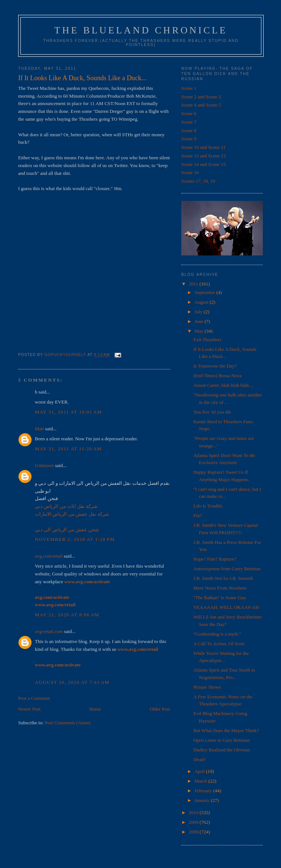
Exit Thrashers (207, 340)
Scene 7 (189, 122)
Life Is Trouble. (208, 506)
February (204, 791)
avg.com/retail (49, 556)
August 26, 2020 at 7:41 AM (72, 682)
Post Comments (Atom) (68, 723)
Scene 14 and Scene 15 (204, 164)
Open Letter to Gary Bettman (221, 740)
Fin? (197, 515)
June (200, 321)
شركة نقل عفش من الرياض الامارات (72, 514)
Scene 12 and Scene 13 (204, 156)
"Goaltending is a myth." (217, 634)
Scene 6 (189, 113)
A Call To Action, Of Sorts (219, 644)
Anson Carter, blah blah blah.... (223, 385)
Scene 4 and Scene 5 (201, 105)
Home (95, 709)
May (200, 331)
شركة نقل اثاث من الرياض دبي (66, 506)
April (200, 771)
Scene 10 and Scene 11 (203, 147)
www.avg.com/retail (55, 605)
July (199, 312)
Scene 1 (189, 88)
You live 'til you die (212, 412)
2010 (194, 812)
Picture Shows (207, 687)
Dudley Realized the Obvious (222, 750)
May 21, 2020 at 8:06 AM (67, 615)
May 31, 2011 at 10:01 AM (68, 412)
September (206, 292)
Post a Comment (34, 698)
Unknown (44, 465)
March (201, 781)
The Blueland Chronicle (141, 30)
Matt (39, 429)
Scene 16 (190, 172)
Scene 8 (189, 130)
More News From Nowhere (220, 588)
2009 (194, 822)
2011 (194, 284)
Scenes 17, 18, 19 (198, 181)
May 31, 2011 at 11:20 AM (68, 449)
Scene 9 (189, 139)
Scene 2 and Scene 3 (201, 97)
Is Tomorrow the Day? (215, 366)
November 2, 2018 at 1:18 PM (75, 539)
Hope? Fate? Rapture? (215, 559)
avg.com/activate (52, 597)
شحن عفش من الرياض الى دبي (67, 530)
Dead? (199, 759)
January (203, 800)
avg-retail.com (49, 631)
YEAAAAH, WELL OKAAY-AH (226, 607)
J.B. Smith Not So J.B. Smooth (223, 578)
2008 (194, 832)
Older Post (160, 709)
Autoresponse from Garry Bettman (227, 569)
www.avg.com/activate (87, 582)
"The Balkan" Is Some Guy (219, 598)
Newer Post (29, 709)
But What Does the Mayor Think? (226, 730)
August (202, 302)
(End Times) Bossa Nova (217, 376)
